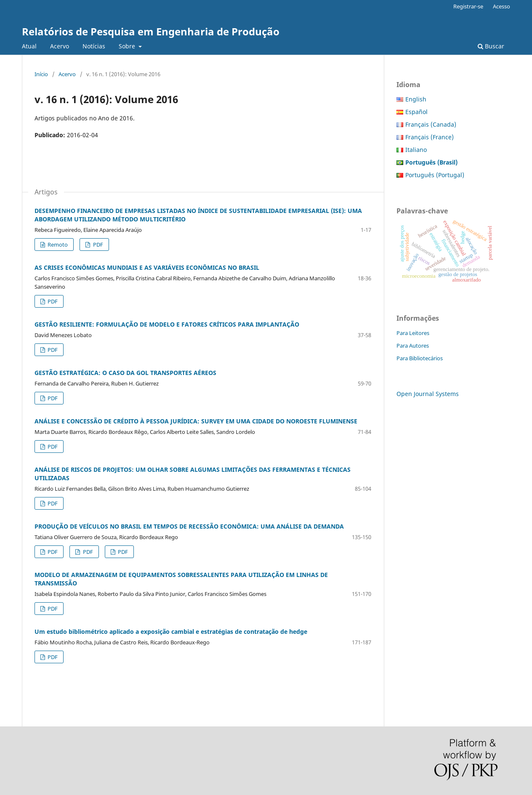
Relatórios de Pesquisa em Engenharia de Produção (151, 31)
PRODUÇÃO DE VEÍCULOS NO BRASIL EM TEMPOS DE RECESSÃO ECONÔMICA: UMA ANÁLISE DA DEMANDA (189, 526)
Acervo (60, 46)
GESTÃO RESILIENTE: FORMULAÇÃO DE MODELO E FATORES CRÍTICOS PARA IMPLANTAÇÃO (167, 324)
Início (41, 74)
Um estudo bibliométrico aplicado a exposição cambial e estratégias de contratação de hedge (171, 631)
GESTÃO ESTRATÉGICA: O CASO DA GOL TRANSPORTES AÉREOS (125, 373)
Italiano (416, 150)
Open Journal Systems (428, 394)
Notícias (94, 46)
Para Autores (413, 346)
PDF (97, 245)
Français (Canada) (431, 124)
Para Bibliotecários (420, 358)
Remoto (57, 245)
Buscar (491, 46)
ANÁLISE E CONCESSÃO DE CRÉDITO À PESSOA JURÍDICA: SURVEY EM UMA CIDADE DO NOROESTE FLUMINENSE (196, 421)
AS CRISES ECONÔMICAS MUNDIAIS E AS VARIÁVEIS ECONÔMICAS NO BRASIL (147, 267)
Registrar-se (468, 6)
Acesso (501, 6)
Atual (29, 46)
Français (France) (430, 137)
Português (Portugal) (435, 175)
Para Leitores (413, 333)
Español (416, 112)
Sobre (128, 46)
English (416, 99)
